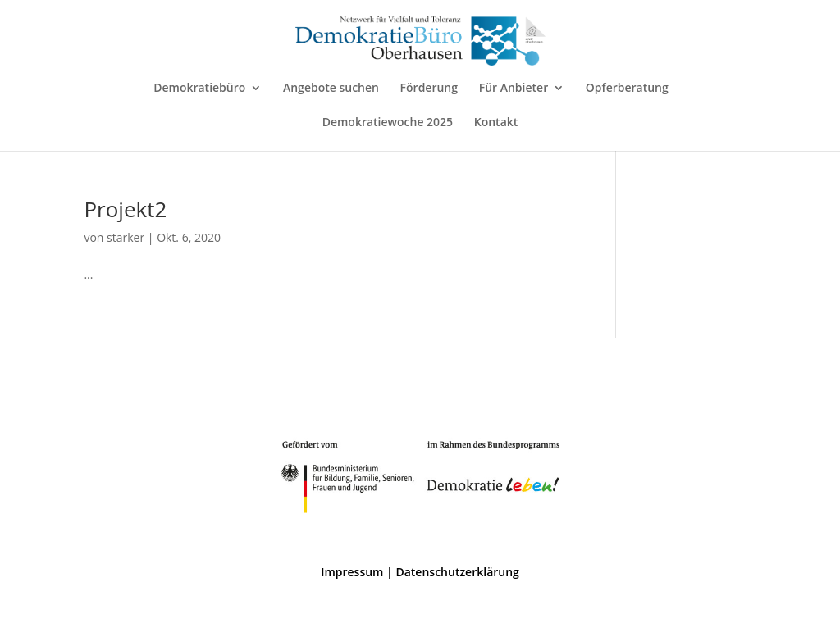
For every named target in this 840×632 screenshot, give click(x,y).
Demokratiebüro (199, 89)
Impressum (352, 572)
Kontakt (496, 123)
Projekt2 (125, 209)
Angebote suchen (331, 89)
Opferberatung (627, 89)
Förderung (429, 89)
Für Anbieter (514, 89)
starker (126, 237)
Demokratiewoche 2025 (388, 123)
